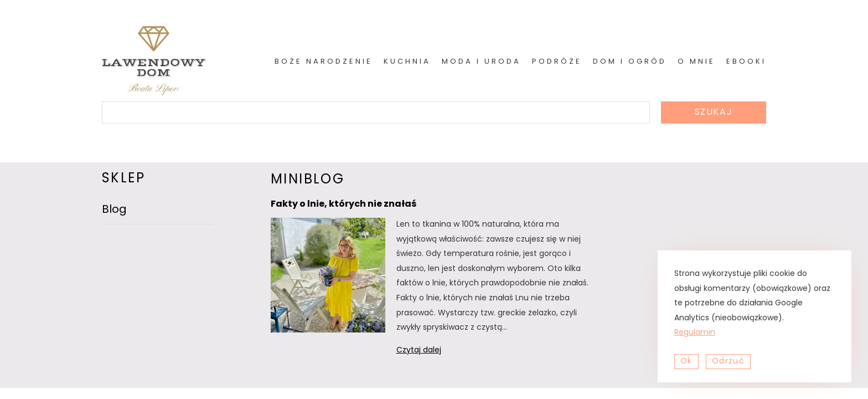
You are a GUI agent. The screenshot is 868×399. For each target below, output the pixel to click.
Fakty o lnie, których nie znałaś (343, 204)
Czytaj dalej (433, 351)
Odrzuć (728, 362)
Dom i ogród (630, 62)
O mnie (696, 62)
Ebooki (746, 62)
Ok (686, 362)
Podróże (557, 62)
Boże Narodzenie (324, 62)
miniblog (308, 180)
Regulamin (695, 333)
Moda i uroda (481, 62)
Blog (114, 210)
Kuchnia (407, 62)
